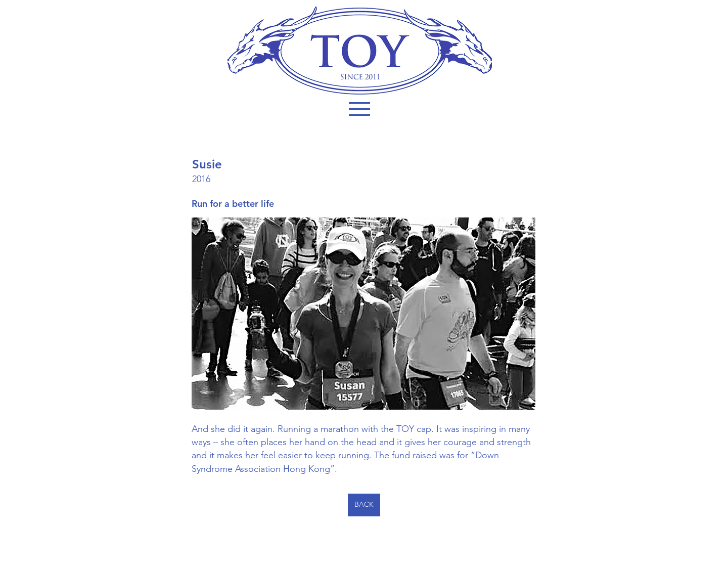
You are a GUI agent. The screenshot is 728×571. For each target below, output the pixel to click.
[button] (359, 109)
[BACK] (364, 505)
